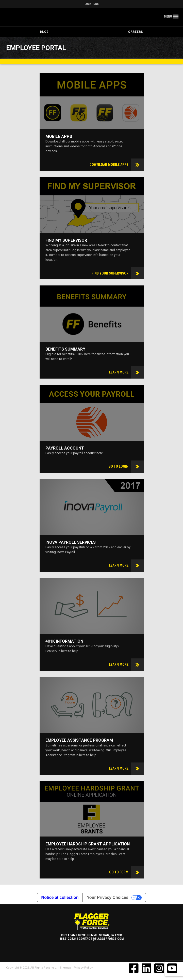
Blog (44, 32)
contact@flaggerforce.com (101, 939)
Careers (136, 32)
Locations (92, 4)
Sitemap (65, 968)
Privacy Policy (83, 968)
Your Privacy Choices (107, 897)
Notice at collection (60, 897)
